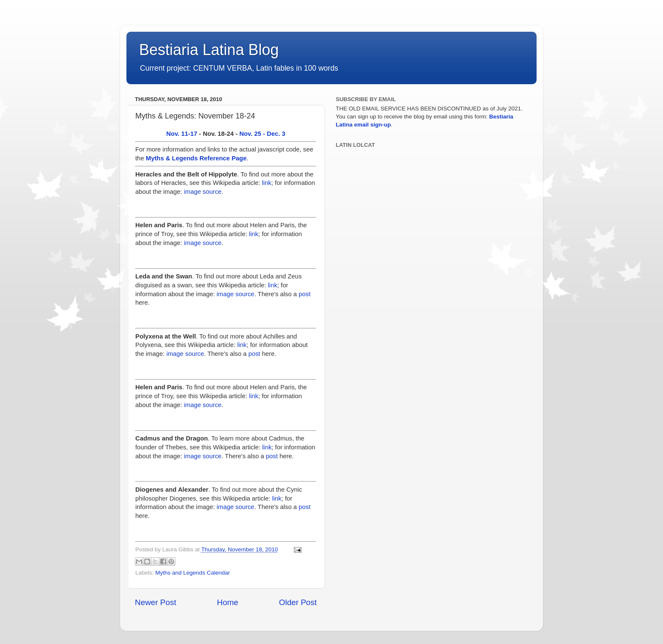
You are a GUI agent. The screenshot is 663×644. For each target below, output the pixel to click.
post (304, 294)
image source (203, 192)
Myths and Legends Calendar (192, 573)
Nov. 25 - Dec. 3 (262, 134)
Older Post (298, 602)
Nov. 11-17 (182, 134)
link (266, 183)
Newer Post (156, 602)
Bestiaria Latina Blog (209, 50)
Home (227, 602)
